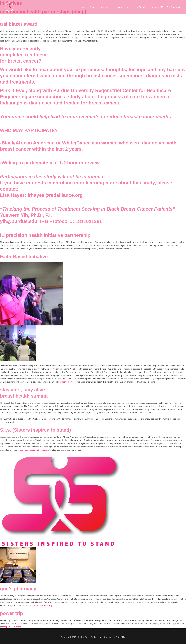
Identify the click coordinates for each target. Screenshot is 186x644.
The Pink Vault (173, 7)
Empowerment (122, 7)
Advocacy (105, 7)
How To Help (140, 7)
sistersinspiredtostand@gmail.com (34, 450)
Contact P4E (158, 7)
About (92, 7)
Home (83, 7)
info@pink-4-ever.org (67, 382)
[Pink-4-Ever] (9, 7)
